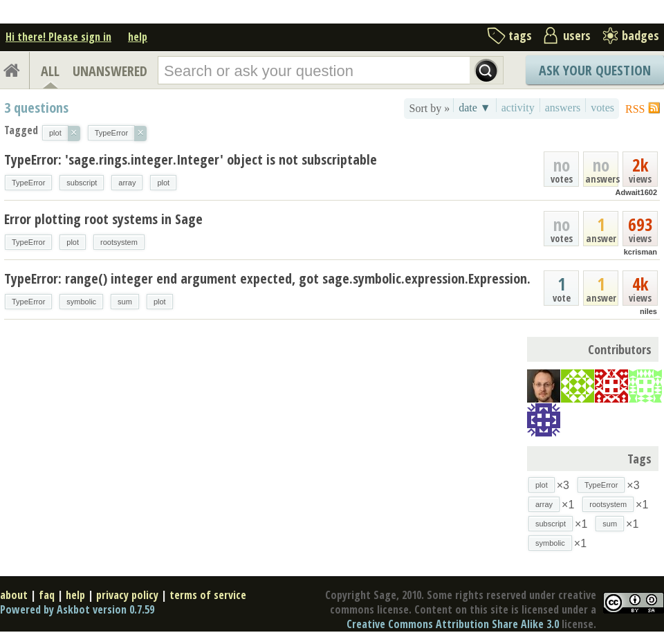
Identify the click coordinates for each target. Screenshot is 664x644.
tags (520, 35)
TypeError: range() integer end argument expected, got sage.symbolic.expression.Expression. (267, 278)
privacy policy (127, 595)
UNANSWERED (110, 71)
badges (640, 35)
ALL (50, 71)
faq (47, 595)
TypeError (28, 183)
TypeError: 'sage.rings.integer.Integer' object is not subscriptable (191, 159)
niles (648, 311)
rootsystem (119, 242)
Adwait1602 (636, 192)
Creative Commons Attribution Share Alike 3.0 (453, 624)
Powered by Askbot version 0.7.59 (77, 609)
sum (125, 302)
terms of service (208, 595)
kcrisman (640, 252)
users (577, 35)
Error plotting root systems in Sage (103, 219)
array (127, 183)
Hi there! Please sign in (58, 37)
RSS (635, 109)
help (138, 37)
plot (163, 183)
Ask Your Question (595, 70)
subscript (82, 183)
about (14, 595)
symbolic (81, 302)
